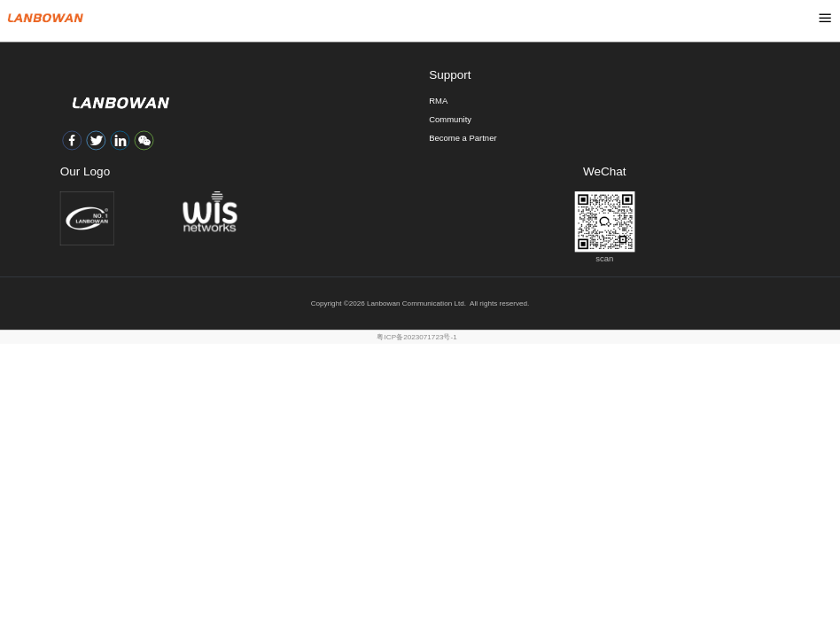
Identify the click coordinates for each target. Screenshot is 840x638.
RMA (438, 101)
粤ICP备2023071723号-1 (416, 336)
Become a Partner (463, 138)
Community (450, 119)
